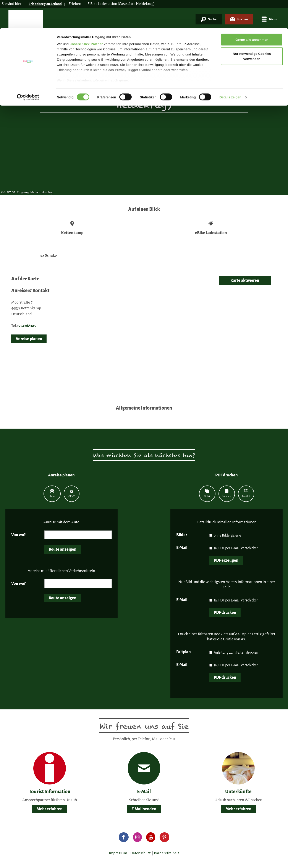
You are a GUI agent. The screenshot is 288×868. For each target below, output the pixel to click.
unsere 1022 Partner (86, 16)
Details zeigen (230, 69)
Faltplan (184, 652)
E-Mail (182, 548)
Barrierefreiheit (167, 853)
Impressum (118, 853)
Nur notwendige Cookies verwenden (252, 28)
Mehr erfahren (50, 809)
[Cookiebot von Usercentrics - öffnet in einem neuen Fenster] (28, 69)
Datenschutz (141, 853)
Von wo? (18, 535)
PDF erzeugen (226, 560)
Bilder (182, 535)
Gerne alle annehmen (252, 11)
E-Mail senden (144, 809)
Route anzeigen (63, 549)
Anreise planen (29, 339)
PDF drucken (225, 612)
